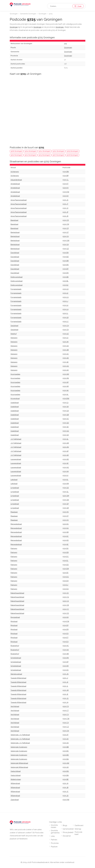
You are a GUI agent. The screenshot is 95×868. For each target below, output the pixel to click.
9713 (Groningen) (44, 155)
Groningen (14, 14)
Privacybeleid (68, 832)
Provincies (55, 843)
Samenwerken (68, 829)
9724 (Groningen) (31, 151)
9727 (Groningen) (58, 155)
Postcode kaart (78, 833)
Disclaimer (67, 836)
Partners (54, 840)
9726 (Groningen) (17, 151)
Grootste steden (54, 826)
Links (53, 836)
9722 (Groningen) (17, 155)
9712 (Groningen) (30, 155)
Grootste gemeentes (55, 832)
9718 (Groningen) (72, 155)
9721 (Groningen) (59, 151)
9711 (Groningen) (45, 151)
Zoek (78, 6)
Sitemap (78, 829)
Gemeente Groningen (28, 14)
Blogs (65, 825)
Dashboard (79, 825)
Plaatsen (54, 847)
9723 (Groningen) (73, 151)
